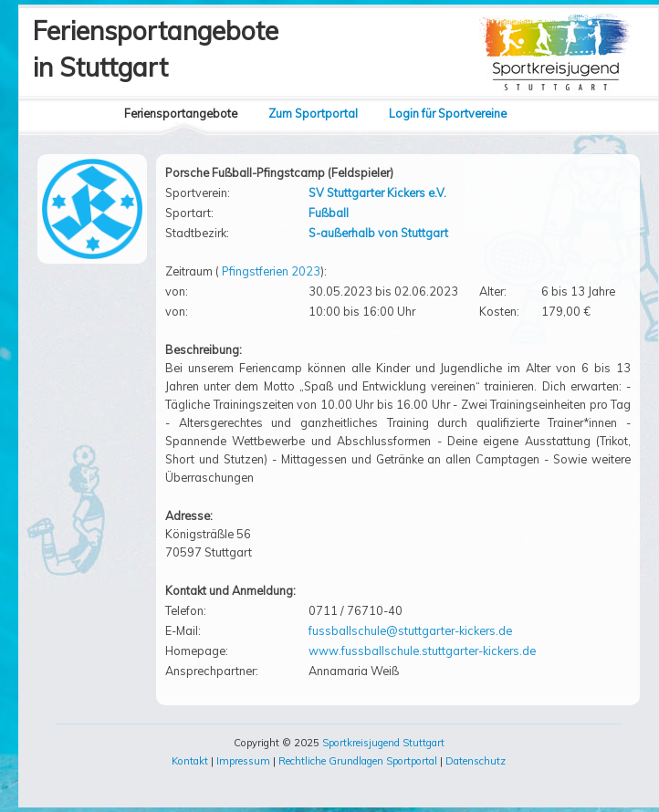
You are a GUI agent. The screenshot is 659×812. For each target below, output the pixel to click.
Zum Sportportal (313, 113)
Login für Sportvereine (448, 113)
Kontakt (190, 761)
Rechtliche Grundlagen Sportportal (358, 761)
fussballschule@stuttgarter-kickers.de (410, 630)
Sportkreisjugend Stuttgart (383, 743)
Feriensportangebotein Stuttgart (156, 49)
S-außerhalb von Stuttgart (378, 233)
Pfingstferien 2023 (271, 271)
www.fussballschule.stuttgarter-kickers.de (422, 651)
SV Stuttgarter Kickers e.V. (377, 193)
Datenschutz (476, 761)
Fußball (329, 213)
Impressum (243, 761)
